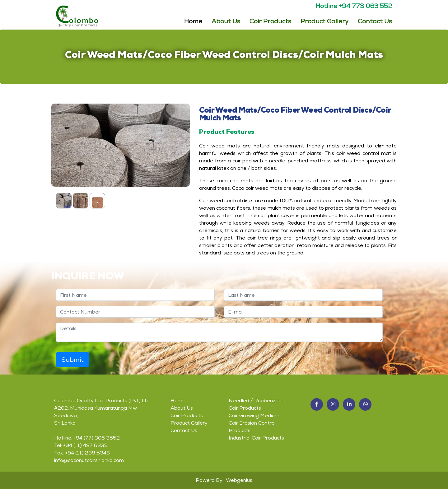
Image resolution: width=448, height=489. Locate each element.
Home (193, 21)
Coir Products (187, 415)
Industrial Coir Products (256, 438)
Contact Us (375, 21)
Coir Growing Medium (254, 415)
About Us (226, 21)
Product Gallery (324, 21)
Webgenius (239, 480)
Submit (72, 360)
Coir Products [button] (270, 21)
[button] (317, 404)
